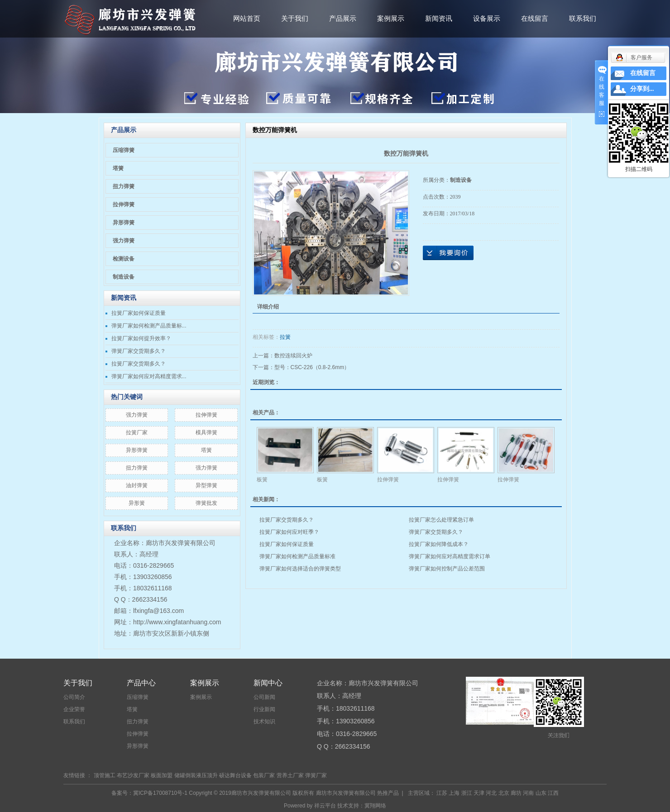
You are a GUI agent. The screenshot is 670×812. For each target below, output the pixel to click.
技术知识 (264, 722)
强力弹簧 (124, 241)
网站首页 (247, 18)
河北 (491, 793)
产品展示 (343, 18)
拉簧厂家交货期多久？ (139, 364)
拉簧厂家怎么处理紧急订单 (441, 520)
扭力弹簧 (124, 186)
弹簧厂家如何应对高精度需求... (149, 376)
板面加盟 (162, 775)
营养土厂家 (290, 775)
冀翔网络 (375, 806)
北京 (504, 793)
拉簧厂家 (137, 432)
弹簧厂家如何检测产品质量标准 (297, 556)
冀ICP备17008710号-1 (160, 793)
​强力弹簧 (137, 415)
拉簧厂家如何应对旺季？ (289, 532)
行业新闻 (264, 709)
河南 (528, 793)
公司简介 (74, 697)
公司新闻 (264, 697)
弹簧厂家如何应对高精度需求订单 (450, 556)
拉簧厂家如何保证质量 (139, 313)
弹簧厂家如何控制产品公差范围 (447, 569)
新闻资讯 (439, 18)
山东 (541, 793)
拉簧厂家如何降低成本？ (439, 544)
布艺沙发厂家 (133, 775)
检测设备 (124, 259)
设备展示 (487, 18)
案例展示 (391, 18)
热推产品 (388, 793)
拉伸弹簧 (124, 204)
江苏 (442, 793)
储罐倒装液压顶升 (196, 775)
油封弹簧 (137, 485)
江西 (553, 793)
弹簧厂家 (316, 775)
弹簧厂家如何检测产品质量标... (149, 326)
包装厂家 (264, 775)
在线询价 (448, 253)
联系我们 (583, 18)
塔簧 (118, 168)
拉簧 (285, 337)
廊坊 (516, 793)
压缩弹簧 (124, 150)
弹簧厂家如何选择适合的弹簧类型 (300, 569)
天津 (479, 793)
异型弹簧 (206, 485)
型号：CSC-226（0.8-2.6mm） (312, 367)
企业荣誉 (74, 709)
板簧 (262, 480)
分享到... (642, 89)
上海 (454, 793)
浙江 (467, 793)
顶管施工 (105, 775)
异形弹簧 (124, 223)
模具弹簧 (206, 432)
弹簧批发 (206, 503)
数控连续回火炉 (293, 356)
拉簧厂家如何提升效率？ (141, 338)
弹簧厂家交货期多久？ (139, 351)
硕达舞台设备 (235, 775)
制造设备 (124, 277)
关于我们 (295, 18)
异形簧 (137, 503)
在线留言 (535, 18)
